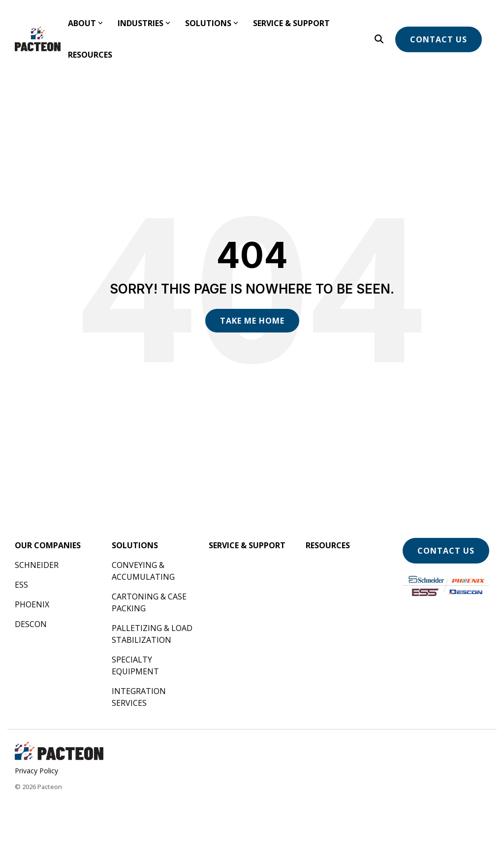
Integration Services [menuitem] (140, 697)
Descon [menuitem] (31, 624)
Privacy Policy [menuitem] (36, 771)
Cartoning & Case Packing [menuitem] (150, 602)
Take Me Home (252, 321)
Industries (144, 23)
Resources (90, 55)
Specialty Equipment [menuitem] (135, 665)
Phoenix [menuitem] (32, 604)
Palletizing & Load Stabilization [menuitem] (153, 634)
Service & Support (291, 23)
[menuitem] (48, 545)
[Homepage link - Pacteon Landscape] (59, 756)
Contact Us (439, 39)
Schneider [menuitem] (37, 565)
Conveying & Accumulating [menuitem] (143, 571)
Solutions (212, 23)
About (85, 23)
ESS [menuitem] (21, 585)
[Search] (379, 39)
